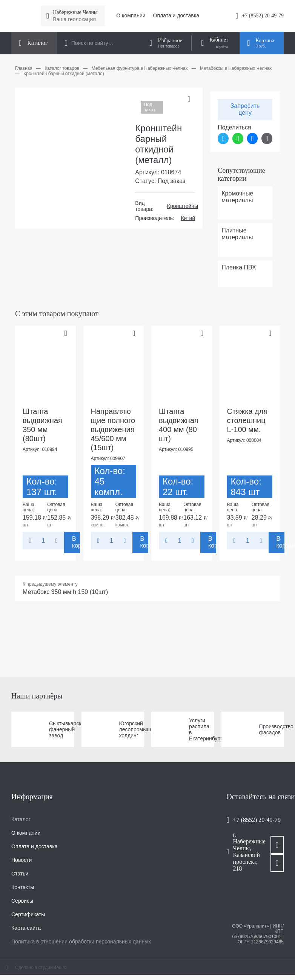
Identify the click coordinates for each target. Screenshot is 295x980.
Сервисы (22, 901)
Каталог (21, 819)
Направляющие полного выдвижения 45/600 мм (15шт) (113, 429)
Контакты (23, 887)
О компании (131, 15)
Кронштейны (183, 206)
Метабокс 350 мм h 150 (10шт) (65, 592)
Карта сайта (26, 928)
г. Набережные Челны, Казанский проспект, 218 (244, 852)
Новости (22, 860)
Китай (188, 218)
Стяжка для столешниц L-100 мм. (247, 420)
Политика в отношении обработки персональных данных (81, 942)
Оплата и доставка (176, 15)
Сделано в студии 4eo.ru (41, 968)
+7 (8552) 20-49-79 (263, 16)
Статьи (20, 874)
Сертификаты (28, 914)
